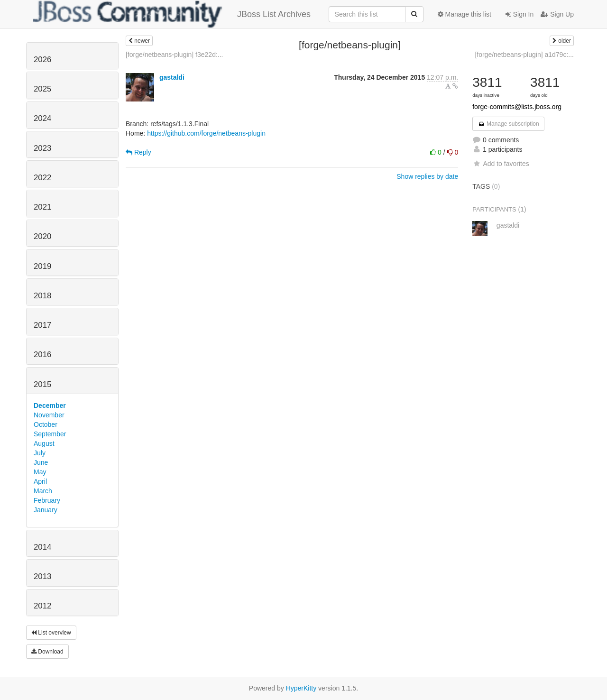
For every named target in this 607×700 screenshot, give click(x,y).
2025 (42, 89)
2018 (42, 296)
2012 (42, 606)
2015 (42, 384)
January (46, 510)
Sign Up (557, 14)
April (40, 481)
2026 (42, 60)
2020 (42, 236)
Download (47, 652)
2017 (42, 325)
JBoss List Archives (172, 14)
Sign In (520, 14)
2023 (42, 148)
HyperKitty (301, 688)
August (44, 443)
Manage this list (464, 14)
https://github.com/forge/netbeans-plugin (206, 133)
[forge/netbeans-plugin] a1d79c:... (524, 55)
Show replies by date (427, 176)
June (41, 462)
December (50, 405)
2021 (42, 207)
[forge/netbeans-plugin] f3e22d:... (174, 55)
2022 (42, 178)
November (49, 415)
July (40, 453)
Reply (138, 152)
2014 (42, 547)
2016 (42, 355)
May (40, 472)
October (46, 424)
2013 (42, 576)
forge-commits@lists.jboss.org (517, 107)
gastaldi (172, 77)
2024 (42, 118)
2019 (42, 266)
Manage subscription (508, 124)
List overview (51, 633)
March (43, 491)
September (50, 434)
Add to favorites (501, 164)
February (47, 500)
